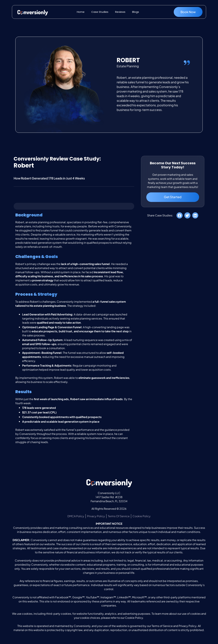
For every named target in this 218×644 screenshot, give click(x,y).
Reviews (120, 12)
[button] (180, 216)
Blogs (136, 12)
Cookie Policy (134, 618)
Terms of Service (162, 626)
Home (81, 12)
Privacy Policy (188, 626)
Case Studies (100, 12)
